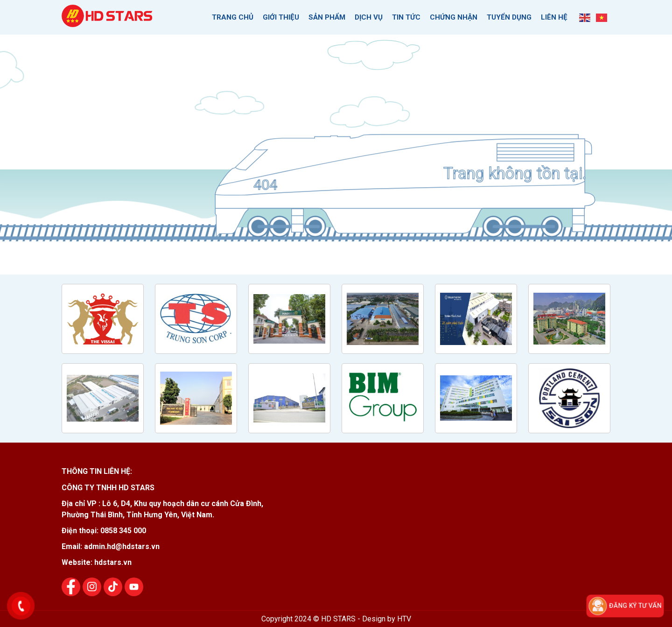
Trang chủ (233, 17)
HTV (404, 618)
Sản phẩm (327, 17)
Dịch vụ (369, 17)
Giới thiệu (281, 17)
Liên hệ (554, 17)
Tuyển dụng (509, 17)
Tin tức (406, 17)
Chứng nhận (454, 17)
